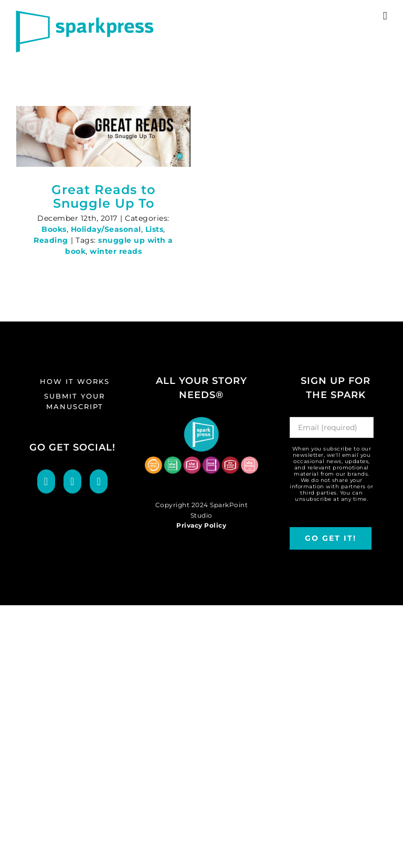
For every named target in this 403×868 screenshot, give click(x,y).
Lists (155, 229)
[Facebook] (46, 481)
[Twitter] (72, 481)
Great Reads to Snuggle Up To (103, 196)
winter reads (116, 251)
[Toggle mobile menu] (385, 16)
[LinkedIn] (99, 481)
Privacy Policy (201, 525)
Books (54, 229)
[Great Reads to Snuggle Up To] (103, 136)
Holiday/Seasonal (106, 229)
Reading (51, 240)
